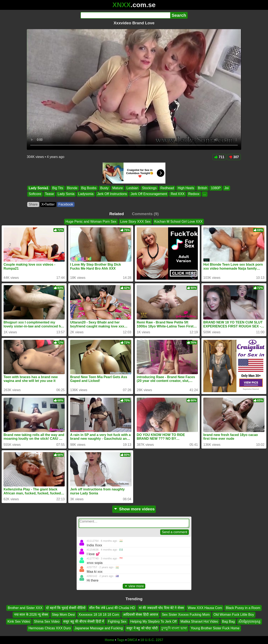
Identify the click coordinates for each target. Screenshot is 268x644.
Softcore (35, 194)
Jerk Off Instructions (112, 194)
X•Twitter (48, 204)
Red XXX (178, 194)
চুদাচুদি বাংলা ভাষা (174, 628)
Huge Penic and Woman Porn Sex (91, 222)
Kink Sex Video (19, 621)
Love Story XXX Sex (135, 222)
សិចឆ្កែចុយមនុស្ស (249, 621)
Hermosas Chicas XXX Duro (50, 628)
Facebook (66, 204)
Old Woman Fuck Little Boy (234, 615)
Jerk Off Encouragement (149, 194)
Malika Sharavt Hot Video (199, 621)
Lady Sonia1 (39, 188)
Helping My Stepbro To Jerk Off (153, 621)
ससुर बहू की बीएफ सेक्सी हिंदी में (84, 621)
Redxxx (194, 194)
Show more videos (134, 509)
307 (234, 157)
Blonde (72, 188)
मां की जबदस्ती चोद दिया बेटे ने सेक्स (161, 608)
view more (134, 586)
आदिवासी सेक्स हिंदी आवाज (140, 615)
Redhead (167, 188)
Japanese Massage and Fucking (99, 628)
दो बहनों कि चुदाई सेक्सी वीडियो (66, 608)
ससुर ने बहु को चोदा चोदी (142, 628)
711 (219, 157)
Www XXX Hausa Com (205, 608)
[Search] (125, 15)
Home (110, 640)
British (202, 188)
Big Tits (58, 188)
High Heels (186, 188)
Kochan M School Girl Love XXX (178, 222)
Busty (104, 188)
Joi (227, 188)
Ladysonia (86, 194)
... (205, 194)
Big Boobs (89, 188)
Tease (50, 194)
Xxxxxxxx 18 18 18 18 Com (99, 615)
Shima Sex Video (47, 621)
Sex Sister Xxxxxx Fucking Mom (186, 615)
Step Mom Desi (63, 615)
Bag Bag (228, 621)
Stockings (149, 188)
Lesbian (132, 188)
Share (33, 204)
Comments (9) (145, 214)
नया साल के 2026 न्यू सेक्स (31, 615)
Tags (121, 640)
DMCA (132, 640)
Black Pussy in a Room (243, 608)
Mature (118, 188)
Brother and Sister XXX (25, 608)
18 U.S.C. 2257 (152, 640)
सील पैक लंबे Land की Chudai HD (112, 608)
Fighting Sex (117, 621)
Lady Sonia (66, 194)
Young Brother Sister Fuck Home (215, 628)
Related (117, 214)
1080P (216, 188)
